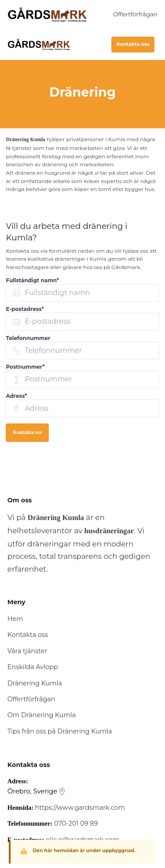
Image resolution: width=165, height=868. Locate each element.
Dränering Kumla (35, 683)
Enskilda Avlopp (33, 667)
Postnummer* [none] (25, 367)
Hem (15, 619)
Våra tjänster (27, 651)
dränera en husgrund (43, 173)
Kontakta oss (133, 44)
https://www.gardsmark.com (80, 808)
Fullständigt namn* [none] (32, 280)
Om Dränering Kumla (42, 715)
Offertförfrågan (135, 14)
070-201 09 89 (76, 823)
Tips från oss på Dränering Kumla (60, 731)
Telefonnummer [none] (28, 338)
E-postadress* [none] (25, 309)
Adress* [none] (16, 396)
